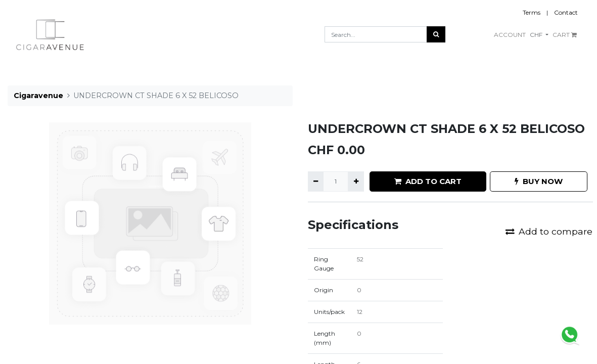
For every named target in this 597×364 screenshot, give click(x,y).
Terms (532, 12)
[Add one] (356, 181)
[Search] (436, 34)
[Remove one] (316, 181)
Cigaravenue (38, 96)
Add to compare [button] (549, 231)
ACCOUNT (510, 35)
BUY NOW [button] (539, 181)
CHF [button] (537, 35)
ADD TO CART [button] (428, 181)
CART (565, 35)
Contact (566, 12)
